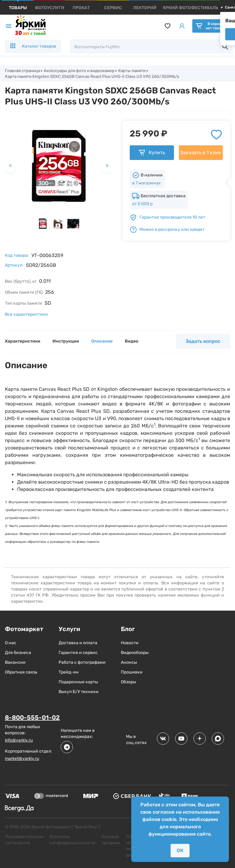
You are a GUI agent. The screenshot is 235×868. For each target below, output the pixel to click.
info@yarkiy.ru (19, 741)
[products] (18, 8)
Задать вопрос (203, 342)
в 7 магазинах (146, 184)
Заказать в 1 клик (201, 153)
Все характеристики (26, 315)
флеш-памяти (88, 543)
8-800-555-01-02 (32, 718)
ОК (180, 850)
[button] (43, 224)
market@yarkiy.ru (22, 759)
